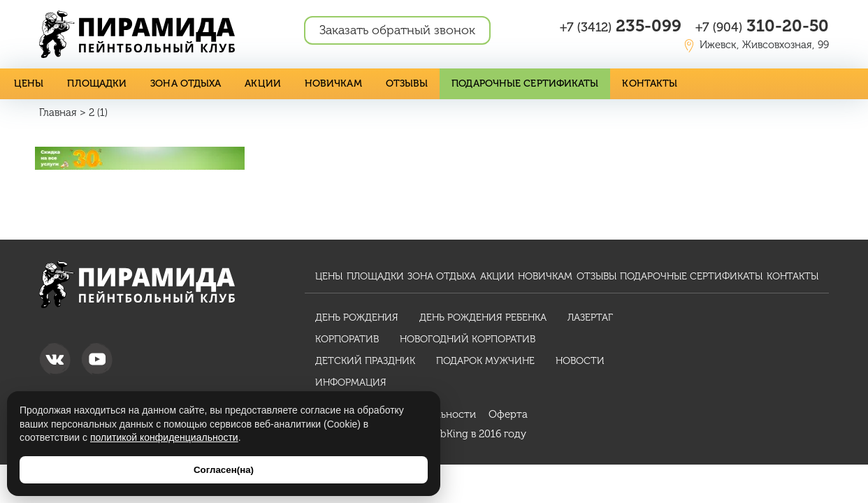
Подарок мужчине (485, 361)
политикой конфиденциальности (164, 437)
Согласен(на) (224, 470)
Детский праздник (365, 361)
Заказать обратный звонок (397, 30)
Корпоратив (347, 339)
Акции (263, 83)
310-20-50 (762, 25)
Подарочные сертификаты (525, 83)
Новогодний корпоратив (468, 339)
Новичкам (333, 83)
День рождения (357, 318)
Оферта (508, 414)
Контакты (650, 83)
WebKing (447, 434)
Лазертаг (590, 318)
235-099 (621, 25)
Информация (351, 382)
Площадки (97, 83)
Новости (580, 361)
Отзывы (407, 83)
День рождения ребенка (483, 318)
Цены (29, 83)
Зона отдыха (186, 83)
